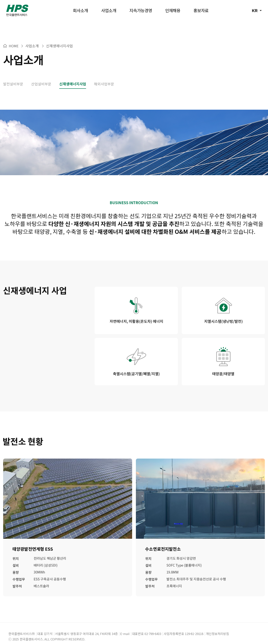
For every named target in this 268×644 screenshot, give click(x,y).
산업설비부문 (41, 78)
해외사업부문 (104, 78)
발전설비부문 (13, 78)
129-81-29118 (194, 627)
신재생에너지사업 (73, 78)
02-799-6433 (153, 627)
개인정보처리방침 (217, 627)
